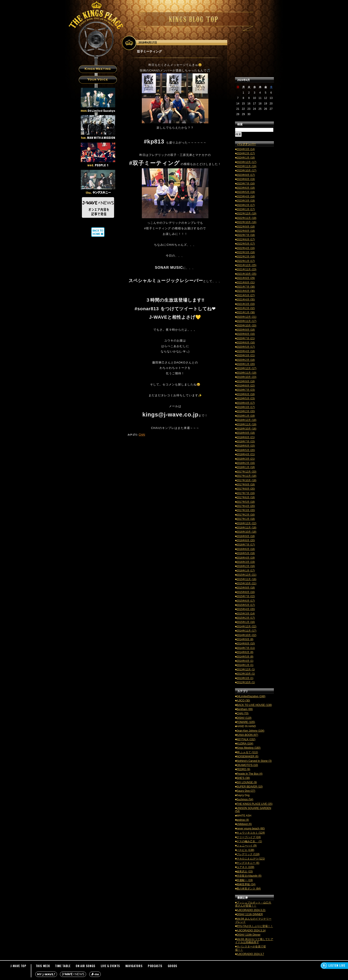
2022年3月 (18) (246, 252)
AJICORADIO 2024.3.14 (251, 931)
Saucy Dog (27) (246, 791)
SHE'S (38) (243, 778)
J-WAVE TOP (18, 966)
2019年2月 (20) (246, 411)
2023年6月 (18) (246, 188)
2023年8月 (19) (246, 179)
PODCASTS (155, 966)
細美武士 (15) (245, 872)
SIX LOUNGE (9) (247, 782)
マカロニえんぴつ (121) (251, 859)
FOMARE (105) (246, 722)
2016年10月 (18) (246, 532)
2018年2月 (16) (246, 463)
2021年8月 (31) (246, 283)
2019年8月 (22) (246, 386)
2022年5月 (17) (246, 244)
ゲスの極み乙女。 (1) (249, 841)
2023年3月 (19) (246, 201)
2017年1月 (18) (246, 519)
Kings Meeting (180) (248, 748)
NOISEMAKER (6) (247, 756)
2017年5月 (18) (246, 502)
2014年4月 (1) (245, 661)
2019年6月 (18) (246, 394)
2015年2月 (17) (246, 618)
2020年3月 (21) (246, 355)
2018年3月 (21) (246, 459)
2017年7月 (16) (246, 493)
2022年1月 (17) (246, 261)
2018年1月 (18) (246, 467)
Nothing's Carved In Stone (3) (254, 761)
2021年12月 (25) (246, 265)
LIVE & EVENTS (110, 966)
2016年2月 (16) (246, 566)
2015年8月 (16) (246, 592)
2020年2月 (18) (246, 360)
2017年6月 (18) (246, 497)
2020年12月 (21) (246, 317)
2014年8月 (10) (246, 644)
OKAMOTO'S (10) (247, 765)
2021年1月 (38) (246, 312)
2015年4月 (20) (246, 609)
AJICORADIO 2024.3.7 (250, 954)
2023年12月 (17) (246, 162)
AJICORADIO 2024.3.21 (251, 910)
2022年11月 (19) (246, 218)
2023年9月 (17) (246, 175)
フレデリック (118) (248, 854)
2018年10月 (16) (246, 429)
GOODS (173, 966)
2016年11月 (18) (246, 528)
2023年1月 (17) (246, 209)
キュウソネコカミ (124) (251, 833)
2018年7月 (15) (246, 442)
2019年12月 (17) (246, 368)
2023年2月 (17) (246, 205)
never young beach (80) (251, 829)
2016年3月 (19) (246, 562)
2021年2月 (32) (246, 308)
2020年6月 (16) (246, 343)
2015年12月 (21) (246, 575)
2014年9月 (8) (245, 639)
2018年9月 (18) (246, 433)
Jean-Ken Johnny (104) (250, 731)
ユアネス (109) (245, 867)
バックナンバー (247, 144)
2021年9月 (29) (246, 278)
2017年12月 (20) (246, 472)
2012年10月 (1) (246, 682)
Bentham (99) (245, 709)
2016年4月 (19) (246, 558)
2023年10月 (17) (246, 171)
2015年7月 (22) (246, 596)
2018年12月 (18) (246, 420)
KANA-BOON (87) (247, 735)
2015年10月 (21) (246, 583)
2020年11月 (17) (246, 321)
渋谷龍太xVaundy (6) (249, 876)
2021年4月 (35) (246, 300)
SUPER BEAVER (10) (250, 787)
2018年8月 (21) (246, 437)
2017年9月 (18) (246, 485)
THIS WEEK (43, 966)
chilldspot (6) (244, 824)
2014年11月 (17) (246, 631)
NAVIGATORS (134, 966)
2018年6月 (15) (246, 446)
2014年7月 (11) (246, 648)
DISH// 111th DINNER (250, 914)
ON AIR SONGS (86, 966)
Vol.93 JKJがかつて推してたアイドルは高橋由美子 (254, 941)
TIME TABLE (63, 966)
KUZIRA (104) (245, 744)
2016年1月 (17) (246, 571)
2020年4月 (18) (246, 351)
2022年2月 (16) (246, 257)
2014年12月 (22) (246, 626)
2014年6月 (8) (245, 652)
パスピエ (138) (245, 850)
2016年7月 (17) (246, 545)
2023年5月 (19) (246, 192)
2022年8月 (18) (246, 231)
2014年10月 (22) (246, 635)
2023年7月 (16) (246, 184)
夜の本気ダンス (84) (249, 889)
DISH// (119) (244, 718)
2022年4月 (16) (246, 248)
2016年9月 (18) (246, 536)
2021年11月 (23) (246, 269)
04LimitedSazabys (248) (251, 696)
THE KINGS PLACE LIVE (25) (254, 804)
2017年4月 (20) (246, 506)
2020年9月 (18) (246, 330)
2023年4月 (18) (246, 196)
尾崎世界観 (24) (246, 884)
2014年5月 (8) (245, 657)
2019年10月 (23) (246, 377)
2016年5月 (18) (246, 553)
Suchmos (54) (245, 799)
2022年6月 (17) (246, 240)
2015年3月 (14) (246, 614)
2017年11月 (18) (246, 476)
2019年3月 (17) (246, 407)
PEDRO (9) (243, 769)
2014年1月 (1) (245, 665)
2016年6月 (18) (246, 549)
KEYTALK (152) (246, 739)
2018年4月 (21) (246, 454)
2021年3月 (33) (246, 304)
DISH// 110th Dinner (248, 935)
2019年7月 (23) (246, 390)
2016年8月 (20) (246, 540)
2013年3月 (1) (245, 678)
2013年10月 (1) (246, 674)
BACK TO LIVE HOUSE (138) (254, 705)
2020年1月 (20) (246, 364)
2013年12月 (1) (246, 670)
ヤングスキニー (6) (248, 863)
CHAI (142, 435)
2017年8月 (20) (246, 489)
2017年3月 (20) (246, 510)
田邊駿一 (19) (245, 880)
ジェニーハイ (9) (247, 846)
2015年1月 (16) (246, 622)
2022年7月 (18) (246, 235)
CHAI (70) (242, 713)
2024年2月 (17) (246, 153)
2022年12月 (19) (246, 214)
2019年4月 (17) (246, 403)
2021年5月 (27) (246, 295)
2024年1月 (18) (246, 158)
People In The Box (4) (250, 774)
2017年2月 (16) (246, 515)
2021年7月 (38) (246, 287)
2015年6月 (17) (246, 601)
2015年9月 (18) (246, 588)
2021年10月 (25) (246, 274)
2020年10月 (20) (246, 326)
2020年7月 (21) (246, 338)
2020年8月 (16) (246, 334)
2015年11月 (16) (246, 579)
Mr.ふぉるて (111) (247, 752)
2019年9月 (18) (246, 381)
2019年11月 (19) (246, 373)
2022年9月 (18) (246, 227)
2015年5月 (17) (246, 605)
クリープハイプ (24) (249, 837)
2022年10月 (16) (246, 222)
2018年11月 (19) (246, 424)
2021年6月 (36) (246, 291)
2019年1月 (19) (246, 416)
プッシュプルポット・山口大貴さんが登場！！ (253, 904)
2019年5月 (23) (246, 399)
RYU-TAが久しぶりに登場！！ (255, 926)
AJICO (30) (243, 701)
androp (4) (243, 820)
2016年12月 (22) (246, 523)
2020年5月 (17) (246, 347)
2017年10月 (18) (246, 480)
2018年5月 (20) (246, 450)
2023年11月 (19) (246, 166)
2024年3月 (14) (246, 149)
